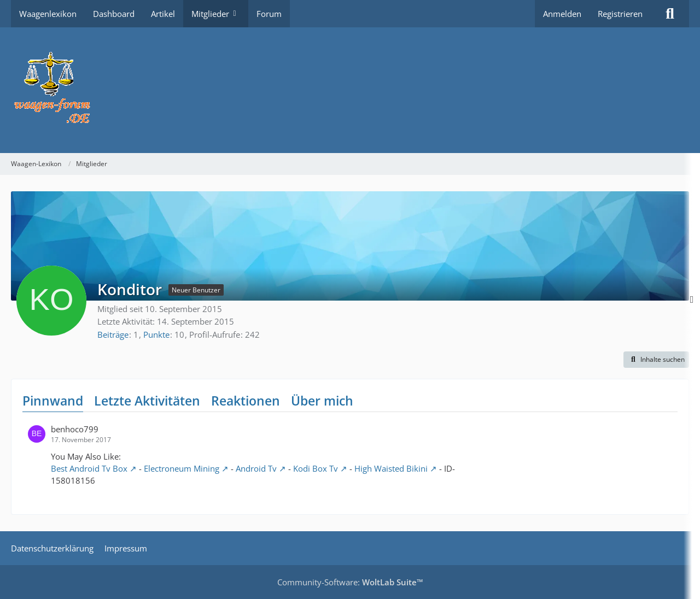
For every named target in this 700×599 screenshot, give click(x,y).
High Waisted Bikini (391, 468)
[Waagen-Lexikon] (350, 90)
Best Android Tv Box (89, 468)
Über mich (322, 401)
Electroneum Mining (182, 468)
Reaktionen (246, 401)
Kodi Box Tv (316, 468)
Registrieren (620, 14)
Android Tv (256, 468)
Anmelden (562, 14)
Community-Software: (350, 582)
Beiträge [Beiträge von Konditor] (113, 334)
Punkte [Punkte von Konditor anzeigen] (156, 334)
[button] (656, 360)
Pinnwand (53, 401)
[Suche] (670, 14)
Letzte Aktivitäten (147, 401)
